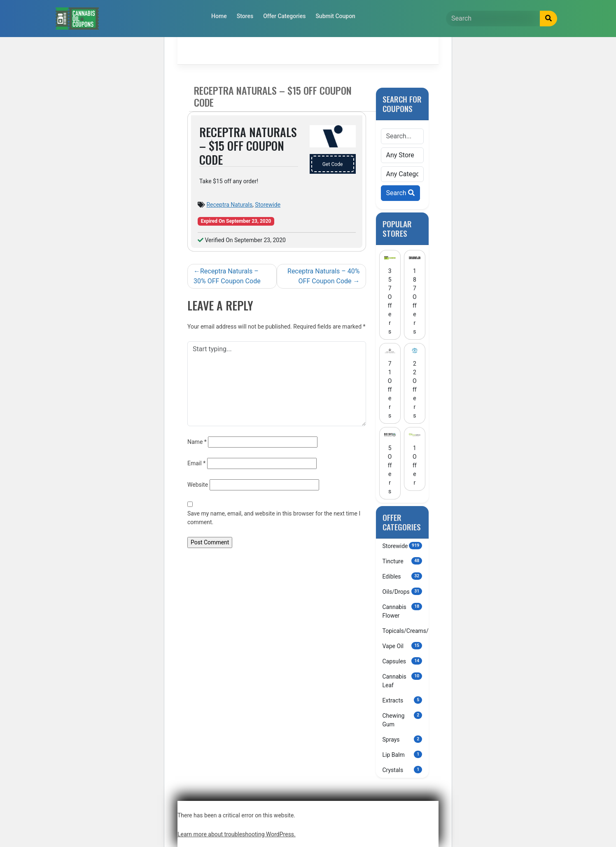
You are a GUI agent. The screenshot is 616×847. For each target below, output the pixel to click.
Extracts (402, 700)
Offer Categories (284, 16)
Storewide (268, 205)
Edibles (402, 576)
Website (198, 485)
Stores (245, 16)
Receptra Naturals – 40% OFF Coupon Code (323, 276)
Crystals (402, 770)
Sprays (402, 739)
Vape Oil (402, 646)
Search (400, 193)
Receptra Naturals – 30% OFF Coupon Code (227, 276)
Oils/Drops (402, 591)
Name (197, 442)
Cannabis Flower (402, 611)
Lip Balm (402, 754)
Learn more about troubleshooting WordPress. (237, 834)
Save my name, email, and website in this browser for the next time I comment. (274, 518)
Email (196, 463)
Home (219, 16)
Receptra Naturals (229, 205)
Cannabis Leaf (402, 680)
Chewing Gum (402, 720)
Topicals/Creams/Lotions (406, 630)
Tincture (402, 561)
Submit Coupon (335, 16)
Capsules (402, 661)
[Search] (493, 19)
